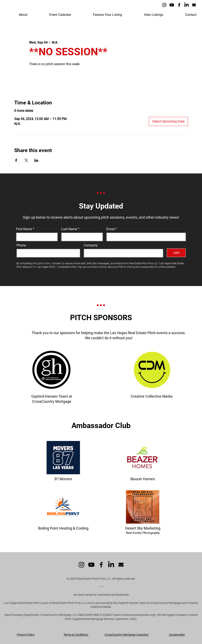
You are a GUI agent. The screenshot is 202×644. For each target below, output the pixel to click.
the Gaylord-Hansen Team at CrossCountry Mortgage (147, 603)
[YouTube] (172, 5)
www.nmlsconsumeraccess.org (135, 615)
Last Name (69, 229)
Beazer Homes (143, 479)
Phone (21, 245)
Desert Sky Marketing (143, 528)
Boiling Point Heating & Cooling (63, 528)
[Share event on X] (26, 160)
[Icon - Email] (194, 5)
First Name (24, 229)
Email (111, 229)
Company (91, 245)
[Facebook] (179, 5)
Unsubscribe (177, 635)
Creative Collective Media (152, 396)
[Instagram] (164, 5)
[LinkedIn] (187, 5)
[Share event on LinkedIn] (36, 160)
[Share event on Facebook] (16, 160)
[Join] (176, 253)
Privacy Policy (26, 635)
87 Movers (63, 479)
